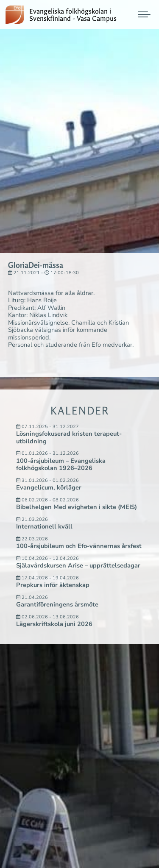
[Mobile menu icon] (144, 14)
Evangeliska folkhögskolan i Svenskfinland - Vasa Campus (73, 15)
